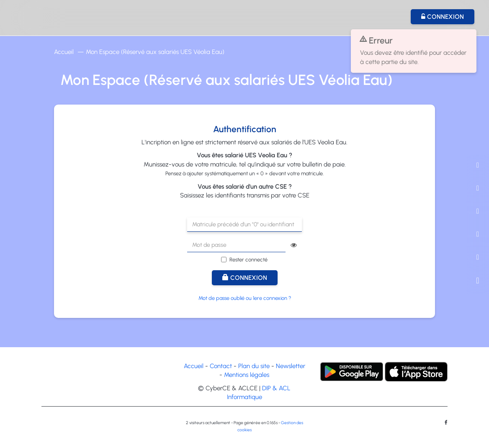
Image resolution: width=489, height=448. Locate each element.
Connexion (245, 278)
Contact (221, 366)
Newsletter (291, 366)
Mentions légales (247, 375)
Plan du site (254, 366)
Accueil (64, 52)
